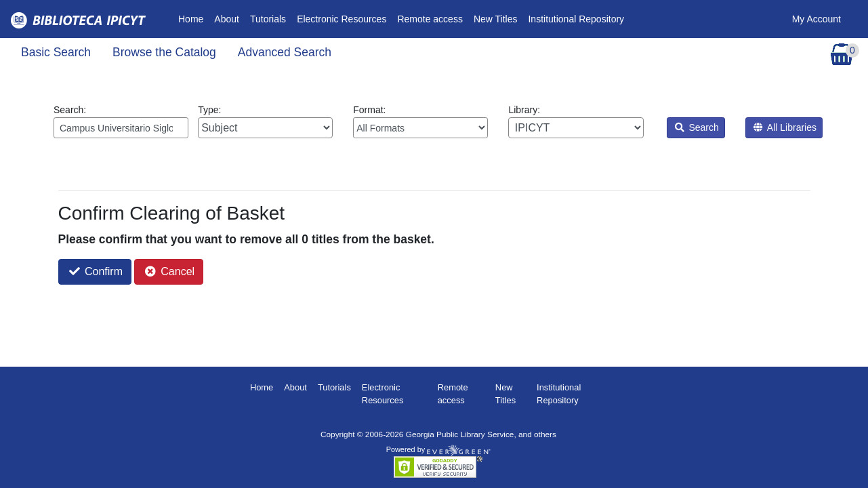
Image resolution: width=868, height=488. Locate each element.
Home (193, 18)
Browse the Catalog (164, 52)
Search (697, 127)
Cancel (170, 271)
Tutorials (268, 19)
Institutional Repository (576, 19)
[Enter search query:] (121, 128)
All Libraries (785, 127)
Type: (265, 121)
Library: (576, 121)
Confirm (96, 271)
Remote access (430, 19)
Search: (121, 121)
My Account (817, 19)
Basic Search (56, 52)
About (227, 19)
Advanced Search (285, 52)
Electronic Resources (342, 19)
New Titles (496, 19)
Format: (420, 121)
